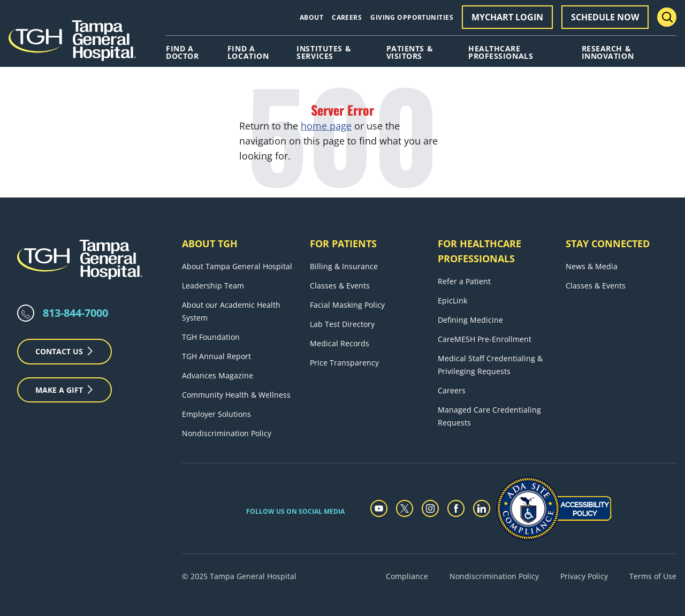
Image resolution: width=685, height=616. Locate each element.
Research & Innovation (608, 52)
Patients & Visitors (410, 52)
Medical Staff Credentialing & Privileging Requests (490, 365)
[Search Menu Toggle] (667, 17)
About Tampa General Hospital (237, 266)
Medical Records (340, 343)
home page (326, 126)
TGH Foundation (211, 337)
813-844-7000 (75, 313)
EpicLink (452, 301)
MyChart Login (507, 17)
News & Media (592, 266)
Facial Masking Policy (347, 305)
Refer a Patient (464, 281)
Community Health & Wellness (236, 395)
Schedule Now (605, 17)
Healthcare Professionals (501, 52)
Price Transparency (344, 363)
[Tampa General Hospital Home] (72, 44)
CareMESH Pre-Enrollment (485, 339)
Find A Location (248, 52)
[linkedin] (482, 508)
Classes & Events (340, 286)
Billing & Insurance (344, 266)
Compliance (407, 576)
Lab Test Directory (342, 324)
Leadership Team (213, 286)
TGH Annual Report (216, 356)
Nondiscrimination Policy (227, 433)
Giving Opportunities (412, 17)
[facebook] (456, 508)
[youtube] (379, 508)
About (311, 17)
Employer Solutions (216, 414)
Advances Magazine (218, 375)
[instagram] (430, 508)
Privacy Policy (584, 576)
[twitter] (405, 508)
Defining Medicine (470, 320)
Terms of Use (653, 576)
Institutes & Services (324, 52)
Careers (347, 17)
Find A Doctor (182, 52)
